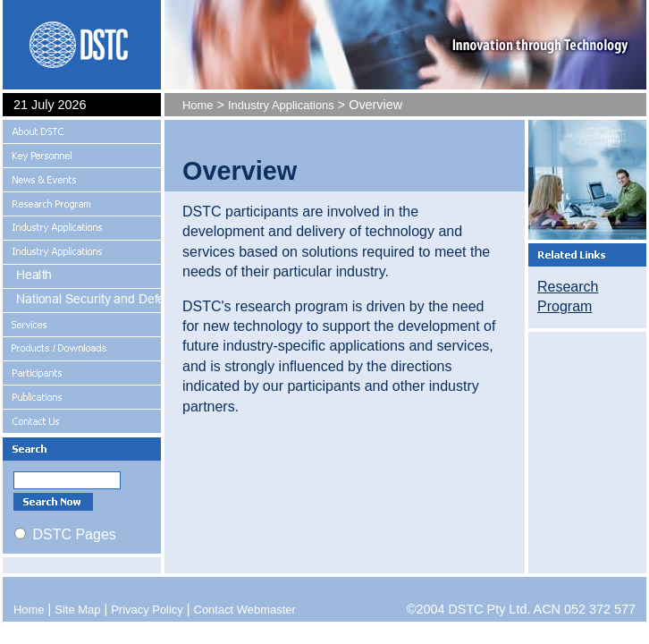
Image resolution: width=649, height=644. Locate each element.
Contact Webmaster (245, 610)
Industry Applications (281, 105)
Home (198, 105)
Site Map (77, 610)
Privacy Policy (147, 610)
